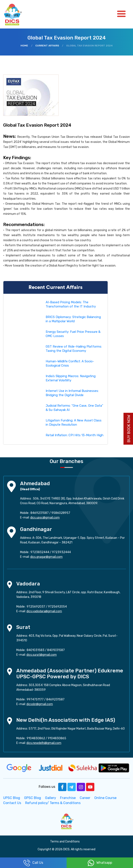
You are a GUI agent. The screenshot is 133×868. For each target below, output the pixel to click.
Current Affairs (47, 46)
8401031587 (56, 650)
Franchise (68, 798)
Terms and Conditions (65, 842)
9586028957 (61, 513)
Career (85, 798)
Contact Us (12, 803)
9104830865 (57, 738)
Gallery (51, 798)
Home (24, 46)
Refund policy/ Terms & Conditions (53, 803)
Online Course (105, 798)
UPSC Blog (12, 798)
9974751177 (35, 699)
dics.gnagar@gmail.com (46, 557)
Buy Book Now (129, 429)
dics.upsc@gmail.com (45, 518)
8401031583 (36, 650)
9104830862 (36, 738)
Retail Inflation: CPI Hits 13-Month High (75, 435)
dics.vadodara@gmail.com (44, 611)
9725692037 (36, 607)
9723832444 (40, 552)
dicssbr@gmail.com (40, 704)
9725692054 (57, 607)
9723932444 (61, 552)
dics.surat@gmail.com (42, 655)
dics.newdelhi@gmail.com (44, 743)
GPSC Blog (33, 798)
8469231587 (40, 513)
